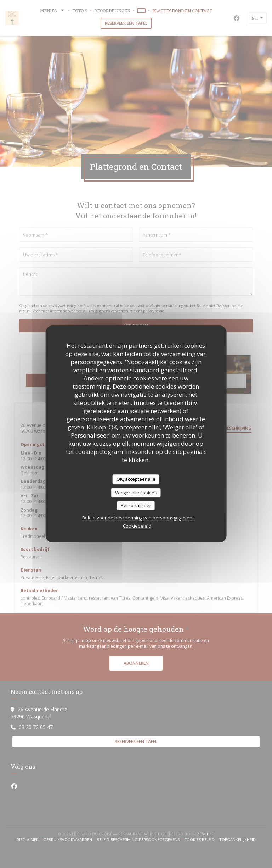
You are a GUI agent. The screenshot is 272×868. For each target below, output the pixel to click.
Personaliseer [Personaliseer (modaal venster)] (136, 505)
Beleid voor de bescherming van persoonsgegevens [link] (138, 518)
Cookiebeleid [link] (137, 526)
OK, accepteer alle (136, 479)
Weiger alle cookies (136, 493)
